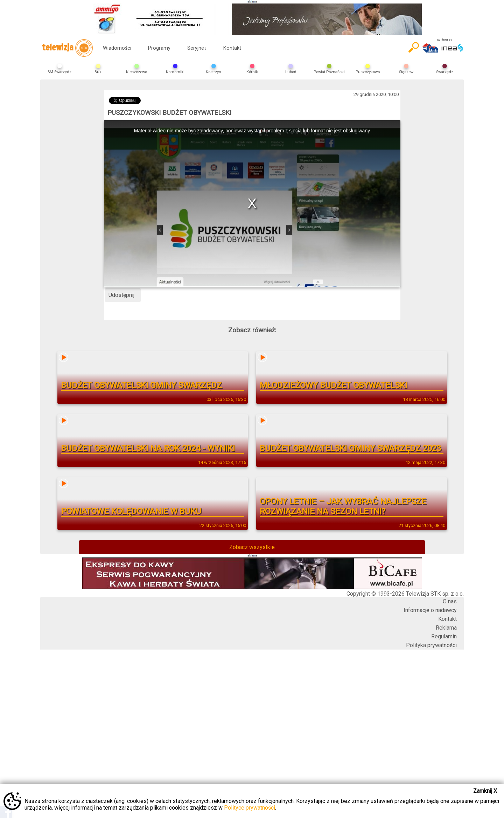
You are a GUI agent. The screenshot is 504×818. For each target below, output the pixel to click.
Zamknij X (485, 791)
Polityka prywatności (431, 645)
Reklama (446, 628)
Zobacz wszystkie (252, 547)
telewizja (67, 48)
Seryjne (197, 48)
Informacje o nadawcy (430, 610)
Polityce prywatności (250, 808)
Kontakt (232, 48)
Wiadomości (117, 48)
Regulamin (444, 636)
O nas (450, 601)
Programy (159, 48)
